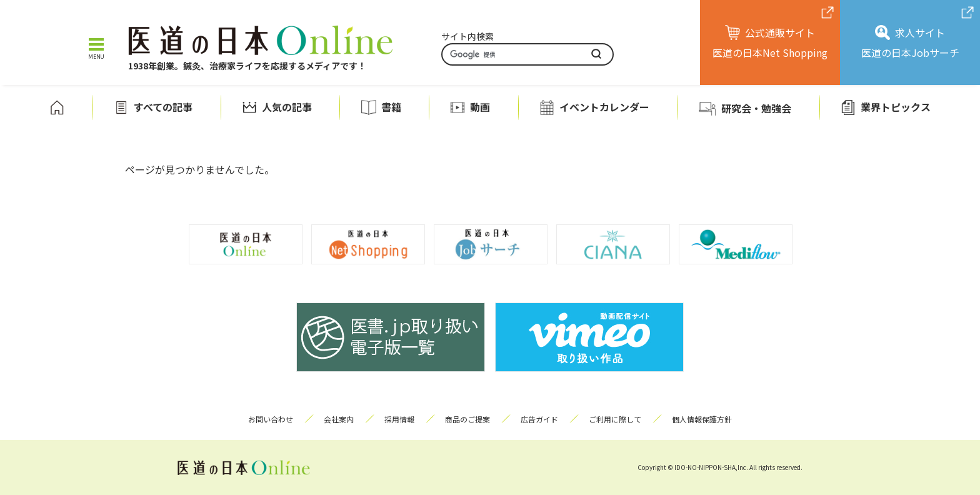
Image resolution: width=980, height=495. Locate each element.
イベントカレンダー (604, 107)
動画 (480, 107)
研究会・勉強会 (756, 108)
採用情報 (399, 419)
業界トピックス (896, 107)
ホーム (57, 107)
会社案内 (339, 419)
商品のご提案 (467, 419)
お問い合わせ (271, 419)
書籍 (391, 107)
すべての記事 (163, 107)
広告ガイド (539, 419)
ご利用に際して (615, 419)
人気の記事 (287, 107)
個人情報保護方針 (702, 419)
